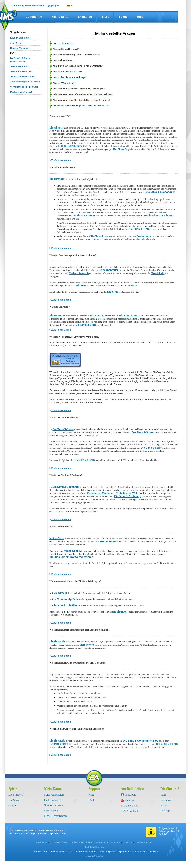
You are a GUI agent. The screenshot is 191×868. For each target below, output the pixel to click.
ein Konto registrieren (79, 557)
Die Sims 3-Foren (167, 744)
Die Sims (14, 800)
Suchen (52, 6)
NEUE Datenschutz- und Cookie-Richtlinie (72, 842)
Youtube (129, 800)
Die (92, 316)
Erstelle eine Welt (127, 493)
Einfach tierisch (79, 273)
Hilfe (140, 17)
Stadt (134, 285)
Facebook (60, 605)
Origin (12, 805)
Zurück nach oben (61, 160)
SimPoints (56, 316)
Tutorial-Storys (59, 744)
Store (105, 17)
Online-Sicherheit (145, 842)
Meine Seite (60, 17)
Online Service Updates (108, 842)
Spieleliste (158, 273)
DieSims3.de (99, 236)
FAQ (91, 800)
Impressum (41, 842)
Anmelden (17, 6)
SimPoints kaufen (54, 805)
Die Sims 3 (56, 128)
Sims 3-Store (132, 316)
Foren (164, 805)
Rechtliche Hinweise (94, 847)
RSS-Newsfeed (129, 811)
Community (34, 17)
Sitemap (165, 811)
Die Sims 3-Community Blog (141, 741)
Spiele (123, 17)
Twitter (73, 605)
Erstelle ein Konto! (35, 6)
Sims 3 (99, 316)
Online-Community (70, 146)
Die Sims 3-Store (82, 216)
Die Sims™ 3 (16, 795)
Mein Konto (87, 645)
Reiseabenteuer (108, 270)
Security (128, 842)
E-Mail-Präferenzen (56, 816)
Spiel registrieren (54, 795)
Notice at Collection (94, 856)
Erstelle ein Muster (99, 493)
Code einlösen (52, 800)
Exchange (85, 17)
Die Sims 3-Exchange (159, 192)
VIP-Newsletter (130, 806)
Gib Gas (81, 285)
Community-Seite (68, 599)
